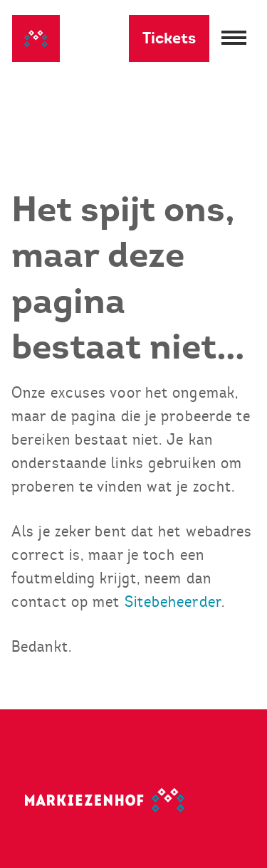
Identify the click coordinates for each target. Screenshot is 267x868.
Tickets (169, 38)
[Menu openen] (232, 39)
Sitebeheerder (173, 602)
